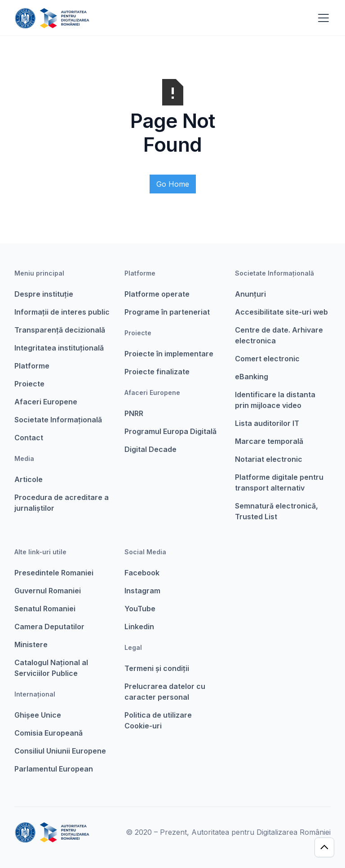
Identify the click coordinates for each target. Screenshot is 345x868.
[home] (52, 18)
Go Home (173, 184)
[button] (322, 18)
